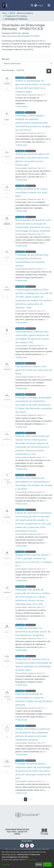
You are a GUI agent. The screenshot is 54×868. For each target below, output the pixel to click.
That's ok (47, 864)
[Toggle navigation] (49, 5)
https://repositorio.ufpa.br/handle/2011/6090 (21, 36)
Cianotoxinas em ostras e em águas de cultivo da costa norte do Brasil (34, 370)
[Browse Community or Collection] (27, 64)
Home (4, 13)
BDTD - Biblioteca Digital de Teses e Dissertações (22, 13)
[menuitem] (36, 5)
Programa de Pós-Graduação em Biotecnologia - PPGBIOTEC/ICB (17, 16)
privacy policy (31, 860)
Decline (39, 864)
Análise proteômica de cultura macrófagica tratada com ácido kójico (31, 192)
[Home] (5, 5)
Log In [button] (40, 5)
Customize (6, 864)
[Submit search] (32, 5)
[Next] (31, 799)
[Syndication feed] (49, 71)
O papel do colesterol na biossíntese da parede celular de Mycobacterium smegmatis (33, 632)
